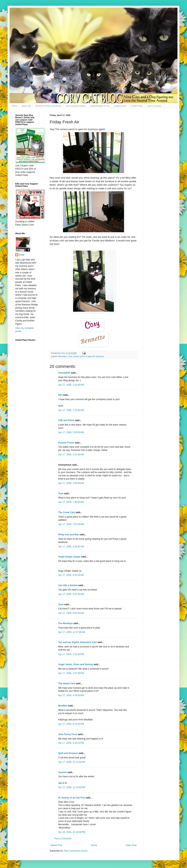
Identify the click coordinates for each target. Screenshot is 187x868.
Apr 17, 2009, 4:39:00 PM (71, 695)
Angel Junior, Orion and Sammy (76, 664)
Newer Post (56, 845)
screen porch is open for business (88, 356)
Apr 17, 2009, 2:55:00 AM (71, 432)
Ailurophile (64, 373)
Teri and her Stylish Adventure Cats (78, 642)
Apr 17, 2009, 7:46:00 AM (71, 502)
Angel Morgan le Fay (100, 106)
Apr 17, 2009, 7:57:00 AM (71, 524)
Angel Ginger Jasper (69, 557)
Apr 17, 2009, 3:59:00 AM (71, 483)
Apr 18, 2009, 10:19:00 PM (72, 832)
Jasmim (62, 772)
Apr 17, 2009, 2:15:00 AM (71, 385)
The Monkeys (65, 623)
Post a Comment (63, 839)
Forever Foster (66, 443)
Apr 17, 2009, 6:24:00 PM (71, 724)
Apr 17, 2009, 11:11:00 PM (72, 762)
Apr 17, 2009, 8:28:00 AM (71, 547)
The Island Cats (67, 684)
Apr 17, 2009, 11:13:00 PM (72, 787)
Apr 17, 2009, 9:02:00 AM (71, 613)
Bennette (62, 356)
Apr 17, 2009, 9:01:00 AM (71, 594)
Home (14, 106)
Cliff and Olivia (66, 420)
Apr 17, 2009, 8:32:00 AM (71, 575)
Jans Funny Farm (68, 734)
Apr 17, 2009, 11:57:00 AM (72, 632)
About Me (26, 106)
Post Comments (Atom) (75, 851)
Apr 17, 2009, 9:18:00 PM (71, 743)
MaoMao (63, 706)
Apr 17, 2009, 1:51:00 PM (71, 654)
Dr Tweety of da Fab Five (72, 798)
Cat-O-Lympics (154, 106)
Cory (70, 356)
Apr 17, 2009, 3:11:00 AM (71, 455)
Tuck (61, 493)
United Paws (137, 106)
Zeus (61, 604)
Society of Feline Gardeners (48, 106)
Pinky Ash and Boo (69, 535)
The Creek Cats (66, 512)
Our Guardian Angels (76, 106)
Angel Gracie (120, 106)
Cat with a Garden (68, 585)
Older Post (131, 845)
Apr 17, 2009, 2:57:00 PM (71, 673)
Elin (60, 395)
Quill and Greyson (68, 753)
